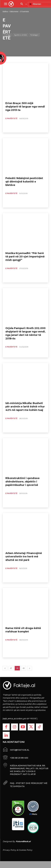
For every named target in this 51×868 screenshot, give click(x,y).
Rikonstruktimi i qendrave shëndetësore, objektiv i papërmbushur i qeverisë (23, 482)
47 (11, 668)
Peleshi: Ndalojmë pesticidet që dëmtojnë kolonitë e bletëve (24, 182)
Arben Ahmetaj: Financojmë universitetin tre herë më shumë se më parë (24, 557)
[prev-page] (5, 668)
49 (24, 668)
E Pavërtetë (11, 118)
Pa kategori (34, 35)
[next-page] (30, 668)
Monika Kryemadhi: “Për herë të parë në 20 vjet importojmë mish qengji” (25, 257)
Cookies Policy (25, 850)
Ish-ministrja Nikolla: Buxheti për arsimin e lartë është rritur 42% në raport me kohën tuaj (25, 407)
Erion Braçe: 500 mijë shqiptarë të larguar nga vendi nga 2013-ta (25, 107)
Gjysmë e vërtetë (20, 35)
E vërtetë (7, 35)
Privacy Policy (9, 850)
